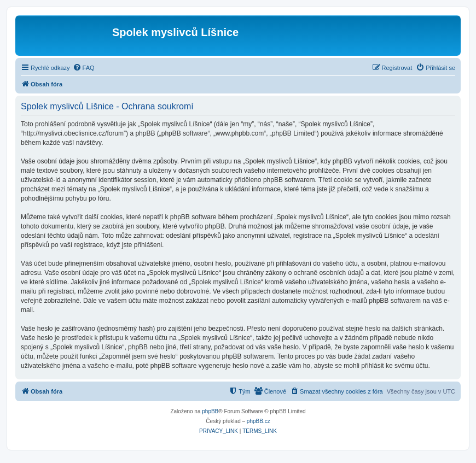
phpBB (210, 411)
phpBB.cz (259, 421)
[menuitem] (84, 68)
